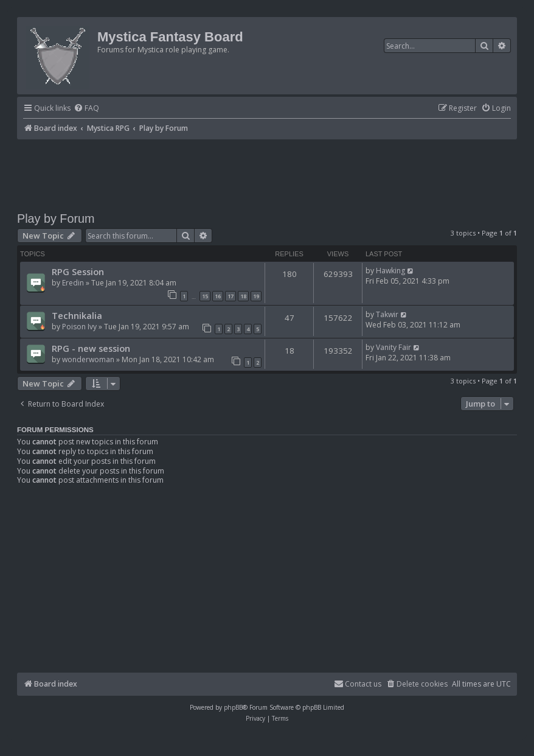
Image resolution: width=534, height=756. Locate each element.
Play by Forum (56, 219)
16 (218, 296)
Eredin (73, 283)
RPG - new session (91, 348)
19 (256, 296)
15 (205, 296)
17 (231, 296)
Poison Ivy (79, 327)
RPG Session (78, 271)
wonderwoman (88, 359)
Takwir (387, 314)
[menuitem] (86, 109)
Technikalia (77, 315)
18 (243, 296)
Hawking (390, 271)
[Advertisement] (267, 173)
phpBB (233, 707)
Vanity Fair (394, 347)
